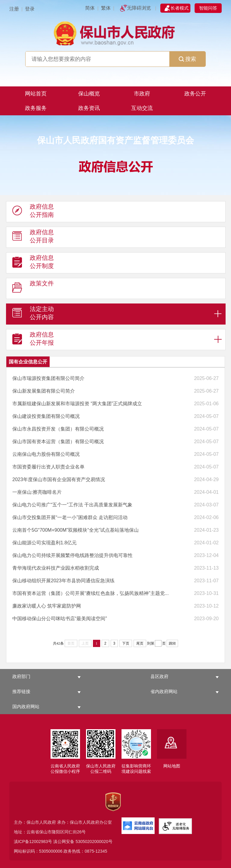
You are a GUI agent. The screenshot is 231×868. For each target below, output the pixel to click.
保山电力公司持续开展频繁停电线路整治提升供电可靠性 (72, 555)
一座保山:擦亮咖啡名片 (37, 492)
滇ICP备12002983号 (33, 842)
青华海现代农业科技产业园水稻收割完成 (56, 568)
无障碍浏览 (139, 8)
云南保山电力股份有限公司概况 (46, 454)
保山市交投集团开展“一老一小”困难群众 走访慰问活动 (70, 517)
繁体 (106, 8)
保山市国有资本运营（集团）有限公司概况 (58, 442)
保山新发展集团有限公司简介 (44, 391)
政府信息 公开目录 (33, 238)
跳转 (172, 643)
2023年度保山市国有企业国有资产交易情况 (59, 479)
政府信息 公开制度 (33, 263)
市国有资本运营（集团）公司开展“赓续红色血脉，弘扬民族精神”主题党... (91, 593)
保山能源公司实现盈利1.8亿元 (45, 543)
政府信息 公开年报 (33, 340)
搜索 (187, 59)
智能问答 (208, 8)
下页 (126, 643)
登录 (30, 9)
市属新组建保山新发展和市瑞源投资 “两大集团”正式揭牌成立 (77, 404)
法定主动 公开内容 (33, 314)
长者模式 (180, 8)
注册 (14, 9)
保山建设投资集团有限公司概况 (46, 416)
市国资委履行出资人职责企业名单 (48, 467)
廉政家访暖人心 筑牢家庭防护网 (47, 606)
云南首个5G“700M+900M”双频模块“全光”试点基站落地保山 (75, 530)
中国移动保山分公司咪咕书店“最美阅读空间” (60, 619)
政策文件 (33, 289)
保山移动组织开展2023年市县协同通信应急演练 (63, 581)
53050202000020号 (94, 842)
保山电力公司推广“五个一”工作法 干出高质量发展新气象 (72, 505)
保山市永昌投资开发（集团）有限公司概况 (58, 429)
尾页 (140, 643)
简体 (90, 8)
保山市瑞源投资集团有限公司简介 (48, 378)
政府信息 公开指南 (33, 212)
